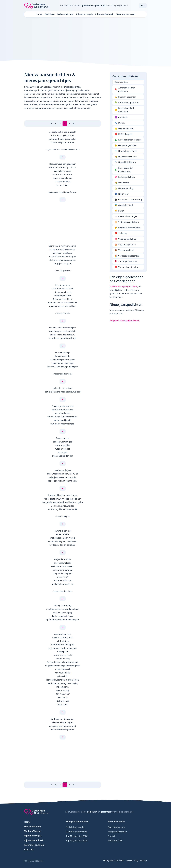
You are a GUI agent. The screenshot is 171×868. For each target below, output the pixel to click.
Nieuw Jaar (122, 194)
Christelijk (121, 117)
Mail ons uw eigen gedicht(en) (124, 286)
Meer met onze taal (126, 14)
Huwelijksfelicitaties (126, 157)
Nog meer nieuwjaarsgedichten (125, 321)
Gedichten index (33, 827)
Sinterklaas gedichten (127, 222)
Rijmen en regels (84, 14)
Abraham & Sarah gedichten (125, 89)
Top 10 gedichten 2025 (77, 840)
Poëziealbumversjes (126, 216)
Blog (136, 861)
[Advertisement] (85, 38)
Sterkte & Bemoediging (127, 228)
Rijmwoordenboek (104, 14)
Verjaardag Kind (124, 250)
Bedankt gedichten (125, 97)
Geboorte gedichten (126, 145)
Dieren (120, 123)
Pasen (119, 211)
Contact (111, 836)
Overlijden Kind (124, 205)
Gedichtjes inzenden (76, 827)
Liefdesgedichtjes (125, 177)
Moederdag (122, 183)
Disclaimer (120, 861)
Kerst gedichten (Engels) (128, 140)
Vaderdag (121, 233)
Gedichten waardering (77, 832)
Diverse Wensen (124, 129)
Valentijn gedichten (126, 239)
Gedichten (50, 14)
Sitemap (143, 861)
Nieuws (129, 861)
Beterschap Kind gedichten (124, 110)
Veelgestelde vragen (117, 832)
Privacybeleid (109, 861)
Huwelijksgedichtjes (126, 151)
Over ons (29, 850)
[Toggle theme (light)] (143, 6)
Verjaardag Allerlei (125, 245)
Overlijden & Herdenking (128, 200)
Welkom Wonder (65, 14)
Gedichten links (115, 840)
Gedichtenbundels (116, 827)
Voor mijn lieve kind (126, 262)
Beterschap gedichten (127, 103)
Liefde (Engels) (123, 134)
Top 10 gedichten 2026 (77, 836)
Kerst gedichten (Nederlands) (124, 170)
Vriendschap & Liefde (127, 267)
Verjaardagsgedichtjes (127, 256)
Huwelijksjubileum (125, 162)
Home (39, 14)
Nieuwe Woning (124, 188)
